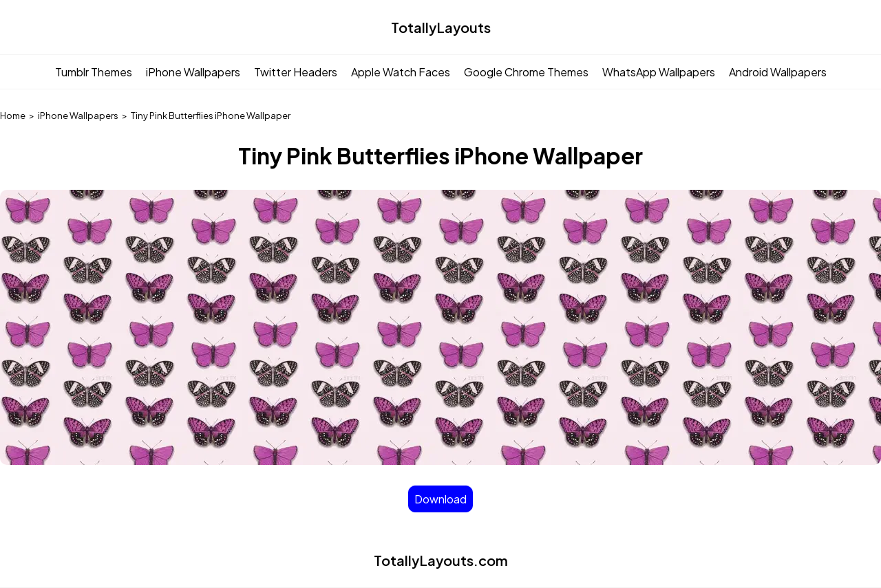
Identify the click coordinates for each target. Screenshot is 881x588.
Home (13, 116)
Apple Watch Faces (401, 72)
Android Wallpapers (778, 72)
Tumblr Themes (94, 72)
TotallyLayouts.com (441, 560)
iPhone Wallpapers (193, 72)
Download (440, 499)
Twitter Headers (296, 72)
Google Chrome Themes (526, 72)
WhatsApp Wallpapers (659, 72)
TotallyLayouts (441, 27)
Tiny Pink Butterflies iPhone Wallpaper (211, 116)
